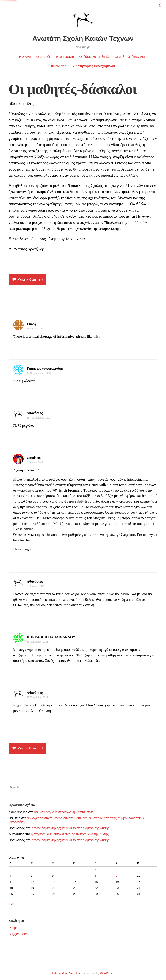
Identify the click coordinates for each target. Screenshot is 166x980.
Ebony (32, 324)
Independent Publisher (66, 973)
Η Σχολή (25, 57)
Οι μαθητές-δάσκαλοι (130, 57)
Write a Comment (27, 279)
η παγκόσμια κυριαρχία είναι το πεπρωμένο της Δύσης (70, 828)
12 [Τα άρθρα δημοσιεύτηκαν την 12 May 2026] (32, 882)
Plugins (14, 928)
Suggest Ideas (19, 934)
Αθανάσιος (35, 413)
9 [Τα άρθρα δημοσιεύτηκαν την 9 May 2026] (117, 876)
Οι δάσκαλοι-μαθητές (94, 57)
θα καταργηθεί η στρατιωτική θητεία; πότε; (64, 812)
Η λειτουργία (65, 57)
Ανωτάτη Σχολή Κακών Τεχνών (83, 38)
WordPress (107, 973)
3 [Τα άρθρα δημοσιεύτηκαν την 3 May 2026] (138, 869)
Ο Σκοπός (44, 57)
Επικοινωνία (58, 66)
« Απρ (13, 904)
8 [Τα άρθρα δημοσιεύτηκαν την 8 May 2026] (95, 876)
